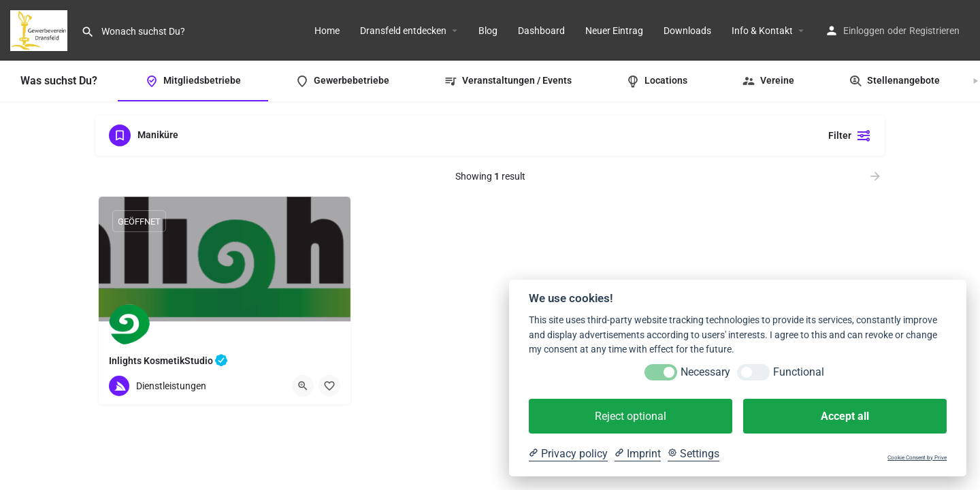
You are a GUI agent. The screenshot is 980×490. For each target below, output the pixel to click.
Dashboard (541, 31)
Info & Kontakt (762, 31)
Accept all (845, 416)
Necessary (705, 372)
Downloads (687, 31)
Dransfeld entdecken (403, 31)
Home (327, 31)
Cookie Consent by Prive (917, 458)
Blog (488, 31)
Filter (850, 135)
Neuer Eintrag (614, 31)
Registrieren (934, 31)
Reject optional (631, 416)
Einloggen (864, 31)
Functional (799, 372)
